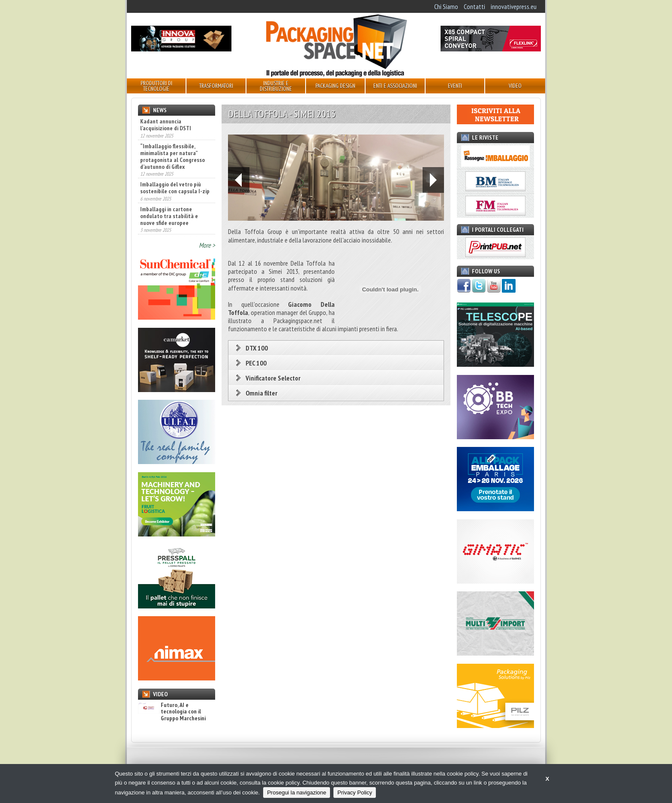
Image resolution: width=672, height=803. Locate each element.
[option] (336, 178)
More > (207, 245)
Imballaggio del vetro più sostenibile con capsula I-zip (175, 188)
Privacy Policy (355, 793)
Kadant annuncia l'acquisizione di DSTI (166, 125)
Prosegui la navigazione (297, 793)
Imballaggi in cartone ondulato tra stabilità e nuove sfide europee (169, 216)
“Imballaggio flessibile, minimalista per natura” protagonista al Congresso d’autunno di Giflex (172, 156)
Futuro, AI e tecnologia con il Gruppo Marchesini (172, 712)
